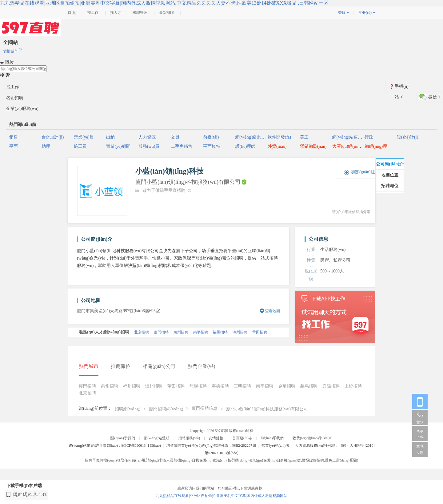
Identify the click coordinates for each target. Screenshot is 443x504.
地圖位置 (390, 175)
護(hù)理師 (245, 146)
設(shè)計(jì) (408, 137)
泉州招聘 (181, 332)
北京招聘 (142, 332)
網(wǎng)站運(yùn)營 (352, 137)
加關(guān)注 (363, 172)
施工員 (80, 146)
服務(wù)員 (149, 146)
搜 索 (5, 75)
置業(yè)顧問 (118, 146)
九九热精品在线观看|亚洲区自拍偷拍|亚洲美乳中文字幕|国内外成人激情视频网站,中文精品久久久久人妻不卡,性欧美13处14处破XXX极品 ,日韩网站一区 (164, 3)
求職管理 (140, 13)
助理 (46, 146)
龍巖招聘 (198, 386)
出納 (110, 137)
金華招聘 (287, 386)
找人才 (116, 13)
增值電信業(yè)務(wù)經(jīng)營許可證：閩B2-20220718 (211, 446)
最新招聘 (166, 13)
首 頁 (72, 13)
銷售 (14, 137)
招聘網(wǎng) (128, 409)
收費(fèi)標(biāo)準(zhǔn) (313, 438)
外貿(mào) (277, 146)
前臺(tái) (211, 137)
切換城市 (12, 51)
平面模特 (212, 146)
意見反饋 (420, 450)
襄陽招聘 (331, 386)
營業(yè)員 (84, 137)
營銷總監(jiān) (313, 146)
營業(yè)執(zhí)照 (275, 446)
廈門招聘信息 (205, 408)
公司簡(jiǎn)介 (390, 164)
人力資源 (147, 137)
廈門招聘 (161, 332)
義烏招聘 (309, 386)
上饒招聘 (353, 386)
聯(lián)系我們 (273, 438)
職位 (10, 62)
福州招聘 (220, 332)
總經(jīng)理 (376, 146)
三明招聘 (242, 386)
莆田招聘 (260, 332)
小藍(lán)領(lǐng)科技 (170, 171)
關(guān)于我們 (123, 438)
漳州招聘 (240, 332)
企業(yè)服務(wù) (22, 109)
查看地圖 (273, 311)
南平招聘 (201, 332)
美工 (304, 137)
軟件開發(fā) (279, 137)
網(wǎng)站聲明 (157, 438)
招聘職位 (390, 186)
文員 (175, 137)
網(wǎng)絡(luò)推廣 (255, 137)
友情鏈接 (216, 438)
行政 (369, 137)
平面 (14, 146)
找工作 (93, 13)
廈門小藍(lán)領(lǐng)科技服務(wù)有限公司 (267, 409)
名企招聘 (15, 98)
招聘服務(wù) (189, 438)
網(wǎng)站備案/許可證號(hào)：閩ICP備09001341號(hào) (115, 446)
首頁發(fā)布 (242, 438)
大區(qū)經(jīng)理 (349, 146)
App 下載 (420, 433)
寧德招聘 (220, 386)
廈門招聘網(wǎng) (166, 409)
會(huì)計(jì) (53, 137)
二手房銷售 (182, 146)
